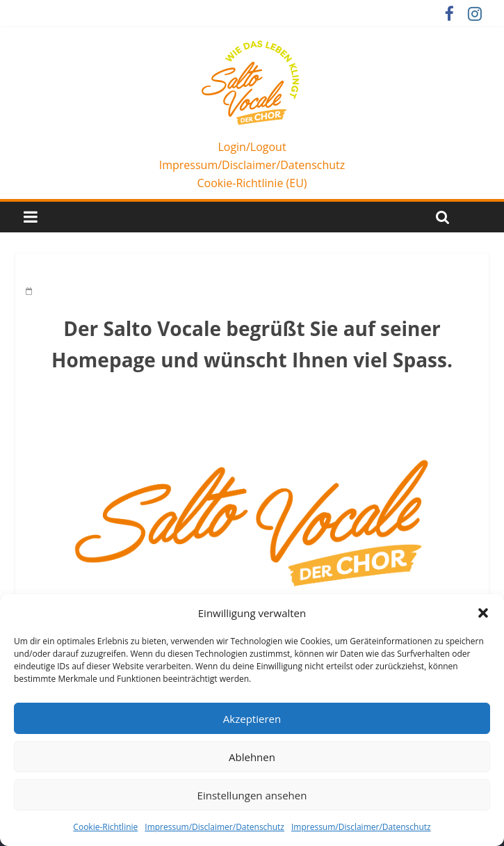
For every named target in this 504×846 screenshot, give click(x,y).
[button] (483, 613)
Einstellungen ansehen (252, 795)
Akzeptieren (252, 719)
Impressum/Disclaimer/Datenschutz (214, 827)
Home (44, 273)
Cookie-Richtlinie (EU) (252, 183)
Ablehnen (252, 757)
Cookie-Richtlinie (105, 827)
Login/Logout (252, 147)
